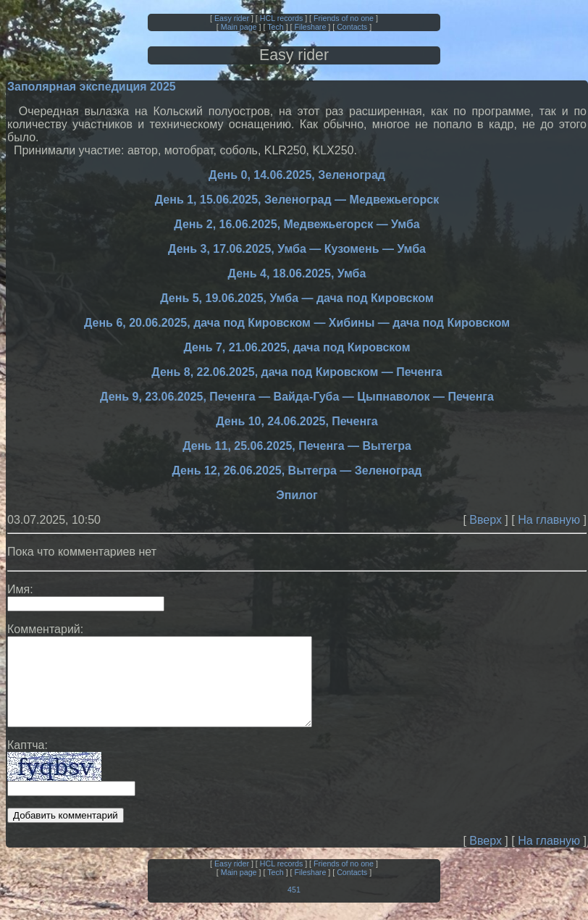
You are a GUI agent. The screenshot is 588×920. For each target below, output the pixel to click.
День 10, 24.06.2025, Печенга (297, 421)
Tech (276, 27)
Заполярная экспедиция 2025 (92, 87)
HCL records (281, 18)
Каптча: (28, 762)
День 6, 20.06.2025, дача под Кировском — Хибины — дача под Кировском (297, 323)
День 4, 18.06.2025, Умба (297, 273)
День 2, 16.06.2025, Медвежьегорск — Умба (297, 224)
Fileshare (311, 27)
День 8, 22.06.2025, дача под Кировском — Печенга (297, 372)
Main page (239, 27)
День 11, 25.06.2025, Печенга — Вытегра (297, 446)
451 (294, 907)
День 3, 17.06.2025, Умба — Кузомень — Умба (297, 249)
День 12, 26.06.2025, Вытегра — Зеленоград (297, 471)
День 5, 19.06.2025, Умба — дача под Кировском (297, 298)
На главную (549, 520)
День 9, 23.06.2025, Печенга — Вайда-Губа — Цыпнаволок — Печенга (297, 397)
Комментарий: (45, 629)
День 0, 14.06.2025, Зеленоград (297, 175)
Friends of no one (344, 18)
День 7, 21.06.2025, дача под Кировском (297, 347)
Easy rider (232, 18)
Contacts (352, 27)
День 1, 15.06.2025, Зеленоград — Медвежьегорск (297, 200)
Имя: (20, 589)
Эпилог (297, 495)
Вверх (486, 520)
